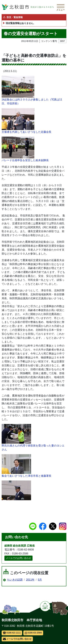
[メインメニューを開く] (61, 7)
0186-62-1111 (12, 633)
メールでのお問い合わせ (18, 558)
